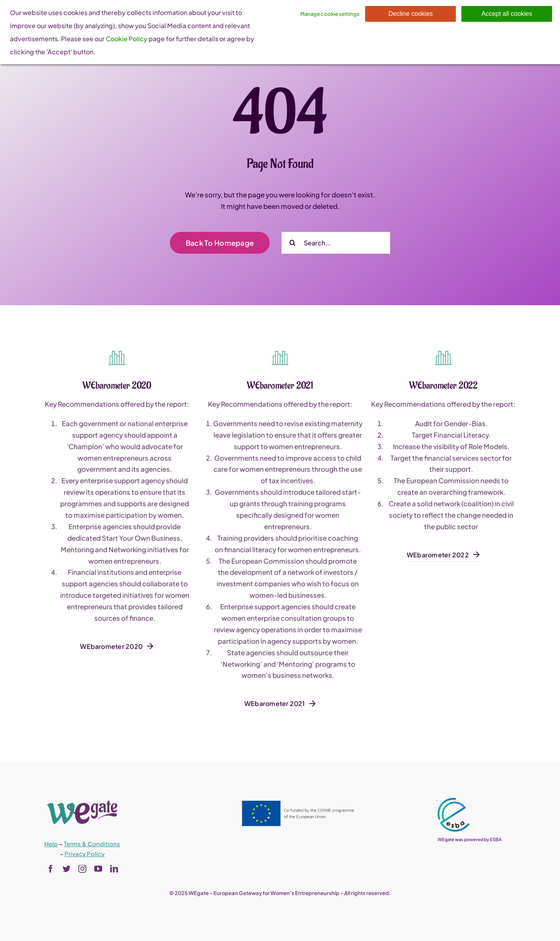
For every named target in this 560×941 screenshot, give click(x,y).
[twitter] (67, 869)
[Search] (292, 243)
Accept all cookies (507, 14)
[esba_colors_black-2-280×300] (453, 801)
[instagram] (82, 869)
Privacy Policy (85, 854)
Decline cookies (411, 14)
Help (51, 844)
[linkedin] (114, 869)
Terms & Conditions (92, 844)
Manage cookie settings (330, 14)
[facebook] (51, 869)
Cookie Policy (127, 39)
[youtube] (98, 869)
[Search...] (336, 243)
